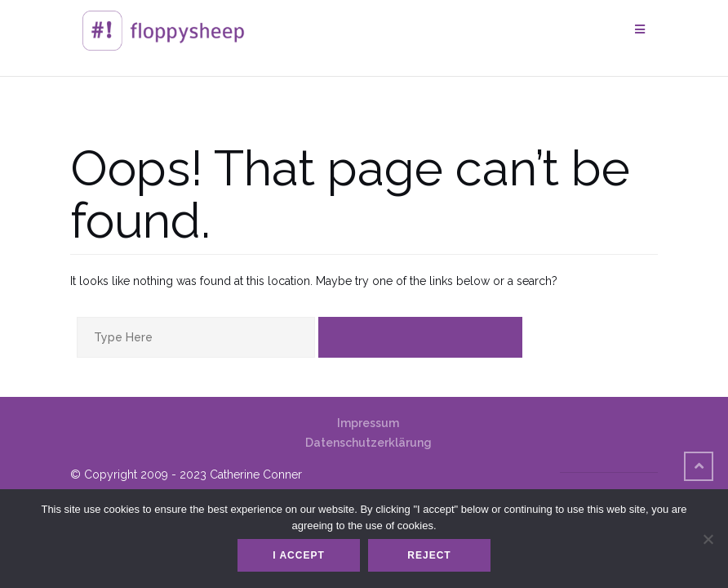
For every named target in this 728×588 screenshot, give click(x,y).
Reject (429, 555)
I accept (299, 555)
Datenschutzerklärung (368, 443)
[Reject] (708, 539)
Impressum (368, 423)
